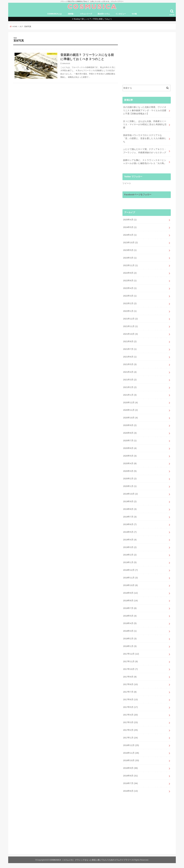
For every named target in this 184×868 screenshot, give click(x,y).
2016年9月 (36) (130, 768)
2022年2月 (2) (130, 303)
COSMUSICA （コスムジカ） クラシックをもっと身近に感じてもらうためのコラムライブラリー (90, 860)
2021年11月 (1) (130, 326)
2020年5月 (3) (130, 456)
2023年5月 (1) (130, 250)
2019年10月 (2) (130, 494)
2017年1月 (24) (130, 738)
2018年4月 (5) (130, 623)
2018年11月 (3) (130, 578)
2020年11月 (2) (130, 410)
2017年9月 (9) (130, 677)
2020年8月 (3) (130, 433)
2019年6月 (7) (130, 524)
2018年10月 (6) (130, 585)
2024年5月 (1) (130, 227)
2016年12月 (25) (131, 745)
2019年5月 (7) (130, 532)
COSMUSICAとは (54, 14)
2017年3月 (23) (130, 722)
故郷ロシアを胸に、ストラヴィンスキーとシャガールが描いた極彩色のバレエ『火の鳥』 (145, 162)
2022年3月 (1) (130, 296)
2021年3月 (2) (130, 380)
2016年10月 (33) (131, 760)
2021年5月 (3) (130, 364)
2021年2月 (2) (130, 387)
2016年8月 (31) (130, 776)
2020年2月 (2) (130, 479)
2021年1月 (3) (130, 395)
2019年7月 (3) (130, 517)
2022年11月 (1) (130, 265)
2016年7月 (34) (130, 783)
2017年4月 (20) (130, 715)
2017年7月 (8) (130, 692)
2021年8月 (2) (130, 341)
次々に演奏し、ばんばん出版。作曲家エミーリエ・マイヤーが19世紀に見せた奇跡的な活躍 (145, 124)
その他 (134, 14)
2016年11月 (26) (131, 753)
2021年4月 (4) (130, 372)
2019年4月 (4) (130, 540)
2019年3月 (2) (130, 547)
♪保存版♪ (71, 14)
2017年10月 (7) (130, 669)
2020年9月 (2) (130, 425)
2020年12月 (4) (130, 403)
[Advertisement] (147, 57)
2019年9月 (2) (130, 501)
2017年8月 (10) (130, 684)
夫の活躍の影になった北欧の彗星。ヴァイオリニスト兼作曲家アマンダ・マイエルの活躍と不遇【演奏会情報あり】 (145, 110)
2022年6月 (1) (130, 281)
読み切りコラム (104, 14)
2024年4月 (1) (130, 235)
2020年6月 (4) (130, 448)
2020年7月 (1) (130, 441)
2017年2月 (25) (130, 730)
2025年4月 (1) (130, 220)
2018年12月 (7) (130, 570)
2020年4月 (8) (130, 463)
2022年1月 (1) (130, 311)
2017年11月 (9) (130, 661)
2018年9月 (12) (130, 593)
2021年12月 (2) (130, 319)
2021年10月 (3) (130, 334)
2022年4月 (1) (130, 288)
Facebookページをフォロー (138, 195)
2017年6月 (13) (130, 699)
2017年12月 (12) (131, 654)
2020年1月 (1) (130, 486)
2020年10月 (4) (130, 418)
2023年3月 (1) (130, 258)
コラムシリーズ (86, 14)
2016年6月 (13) (130, 791)
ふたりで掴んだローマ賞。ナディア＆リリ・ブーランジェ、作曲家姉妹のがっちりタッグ (145, 151)
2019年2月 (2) (130, 555)
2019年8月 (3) (130, 509)
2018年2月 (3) (130, 639)
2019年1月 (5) (130, 562)
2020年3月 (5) (130, 471)
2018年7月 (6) (130, 608)
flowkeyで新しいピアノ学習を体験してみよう (93, 19)
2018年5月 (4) (130, 616)
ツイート (127, 183)
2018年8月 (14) (130, 601)
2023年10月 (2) (130, 243)
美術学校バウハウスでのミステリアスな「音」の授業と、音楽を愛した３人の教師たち (145, 138)
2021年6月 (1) (130, 357)
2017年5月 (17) (130, 707)
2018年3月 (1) (130, 631)
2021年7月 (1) (130, 349)
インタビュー (121, 14)
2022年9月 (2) (130, 273)
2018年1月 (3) (130, 646)
